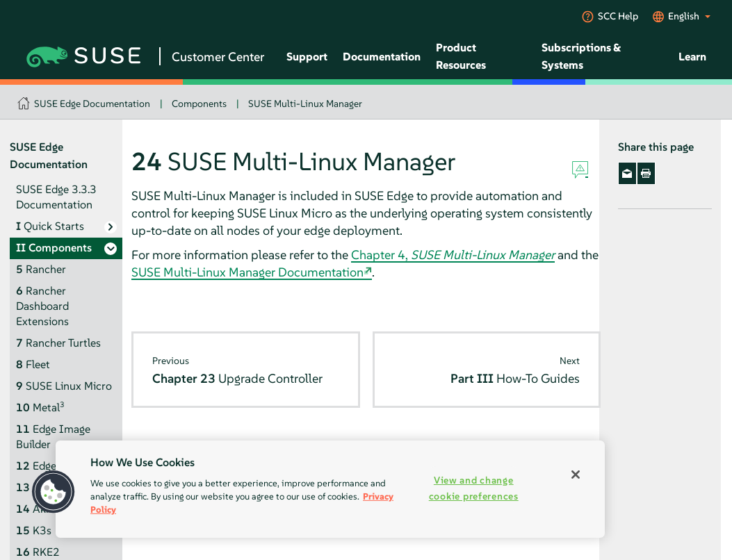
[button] (54, 492)
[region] (330, 489)
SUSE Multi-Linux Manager (305, 104)
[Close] (576, 475)
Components (199, 104)
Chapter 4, (453, 255)
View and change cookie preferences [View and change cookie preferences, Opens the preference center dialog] (474, 488)
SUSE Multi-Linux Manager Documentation (247, 272)
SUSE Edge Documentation (92, 104)
